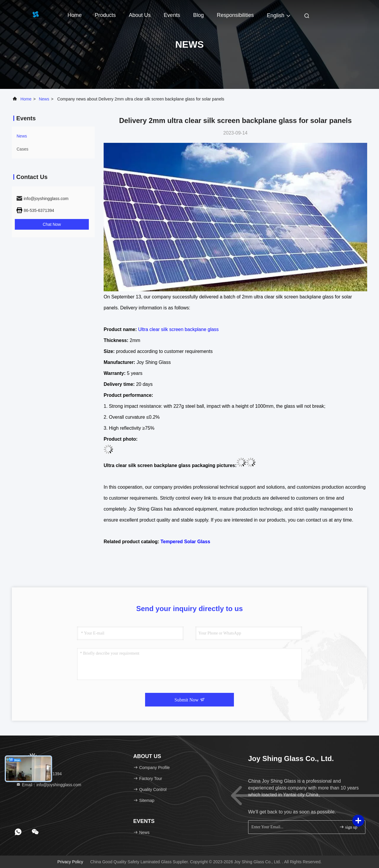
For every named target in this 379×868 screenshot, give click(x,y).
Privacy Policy (70, 862)
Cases (23, 149)
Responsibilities (235, 15)
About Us (140, 15)
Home (75, 15)
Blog (198, 15)
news (44, 99)
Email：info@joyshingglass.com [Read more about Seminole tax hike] (49, 785)
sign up (348, 827)
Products (105, 15)
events (172, 15)
